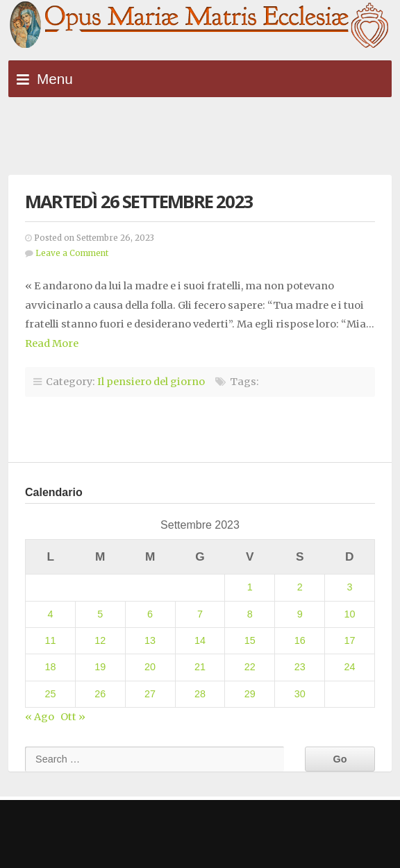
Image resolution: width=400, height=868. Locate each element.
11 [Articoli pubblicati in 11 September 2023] (50, 640)
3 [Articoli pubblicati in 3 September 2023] (350, 587)
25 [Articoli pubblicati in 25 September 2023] (50, 694)
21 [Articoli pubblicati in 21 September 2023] (200, 667)
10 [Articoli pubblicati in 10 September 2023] (350, 614)
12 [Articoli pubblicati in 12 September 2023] (100, 640)
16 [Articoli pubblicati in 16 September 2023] (300, 640)
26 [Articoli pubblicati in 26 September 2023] (100, 694)
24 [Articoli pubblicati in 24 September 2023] (350, 667)
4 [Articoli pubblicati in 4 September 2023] (50, 614)
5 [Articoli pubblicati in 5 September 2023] (100, 614)
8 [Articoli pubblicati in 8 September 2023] (250, 614)
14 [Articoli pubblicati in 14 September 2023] (200, 640)
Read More (52, 343)
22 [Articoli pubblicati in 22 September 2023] (250, 667)
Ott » (73, 717)
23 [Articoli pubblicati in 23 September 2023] (300, 667)
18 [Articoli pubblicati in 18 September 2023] (50, 667)
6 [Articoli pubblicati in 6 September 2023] (150, 614)
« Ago (40, 717)
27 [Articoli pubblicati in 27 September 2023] (150, 694)
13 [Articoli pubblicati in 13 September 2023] (150, 640)
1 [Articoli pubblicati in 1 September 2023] (250, 587)
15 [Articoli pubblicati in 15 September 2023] (250, 640)
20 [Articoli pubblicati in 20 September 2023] (150, 667)
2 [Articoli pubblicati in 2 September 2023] (300, 587)
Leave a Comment (72, 253)
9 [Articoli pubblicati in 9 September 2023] (300, 614)
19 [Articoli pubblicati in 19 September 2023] (100, 667)
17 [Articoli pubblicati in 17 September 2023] (350, 640)
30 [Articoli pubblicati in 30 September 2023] (300, 694)
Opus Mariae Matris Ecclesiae (200, 26)
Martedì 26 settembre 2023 (139, 202)
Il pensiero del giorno (151, 382)
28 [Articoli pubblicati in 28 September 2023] (200, 694)
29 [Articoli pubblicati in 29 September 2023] (250, 694)
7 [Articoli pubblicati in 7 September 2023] (200, 614)
